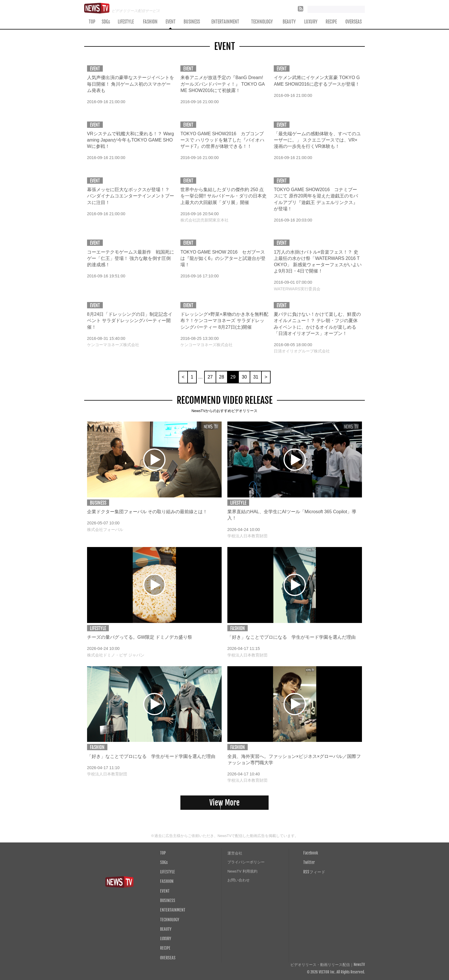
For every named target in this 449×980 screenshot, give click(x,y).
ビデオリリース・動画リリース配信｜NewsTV (328, 965)
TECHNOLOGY (262, 22)
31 (256, 377)
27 (210, 377)
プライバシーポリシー (246, 862)
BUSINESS (192, 22)
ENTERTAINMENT (225, 22)
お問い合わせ (239, 880)
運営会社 (235, 853)
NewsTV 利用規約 (242, 871)
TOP (92, 22)
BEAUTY (289, 22)
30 (244, 377)
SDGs (106, 22)
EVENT (171, 22)
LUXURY (311, 22)
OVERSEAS (354, 22)
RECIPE (331, 22)
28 (222, 377)
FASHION (150, 22)
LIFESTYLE (126, 22)
